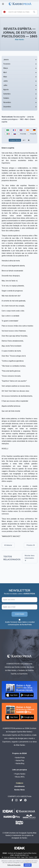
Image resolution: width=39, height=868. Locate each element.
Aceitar (28, 865)
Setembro (7, 94)
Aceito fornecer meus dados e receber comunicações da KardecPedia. (20, 623)
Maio (5, 77)
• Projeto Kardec (19, 774)
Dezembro (7, 107)
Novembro (7, 102)
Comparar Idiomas (15, 140)
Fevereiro (7, 64)
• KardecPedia (19, 758)
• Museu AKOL (19, 777)
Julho (5, 85)
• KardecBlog (20, 763)
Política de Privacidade (14, 865)
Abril (5, 72)
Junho (6, 81)
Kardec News (20, 790)
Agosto (6, 90)
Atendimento (20, 786)
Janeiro (6, 60)
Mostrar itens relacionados (30, 558)
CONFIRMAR (20, 614)
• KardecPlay (19, 761)
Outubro (6, 98)
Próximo (31, 545)
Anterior (8, 545)
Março (6, 68)
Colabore (20, 783)
